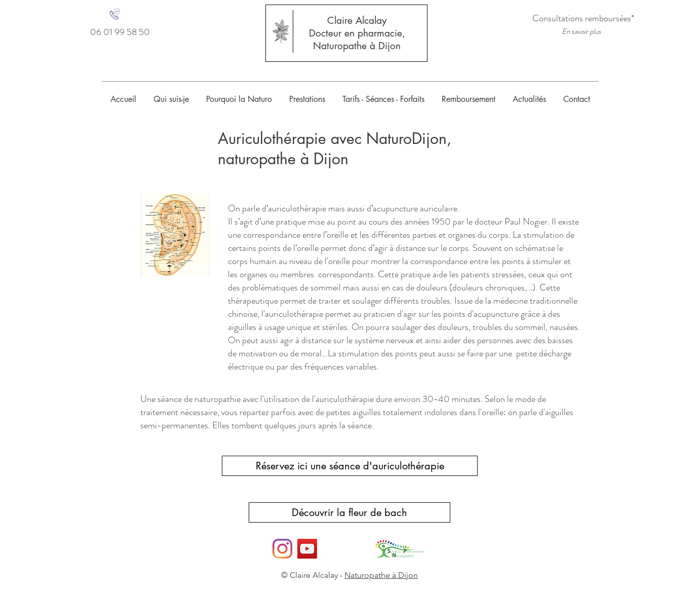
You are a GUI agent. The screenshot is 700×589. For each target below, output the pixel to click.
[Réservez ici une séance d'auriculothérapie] (350, 466)
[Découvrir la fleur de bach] (349, 512)
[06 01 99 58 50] (120, 32)
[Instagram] (282, 549)
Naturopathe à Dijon (357, 46)
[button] (307, 99)
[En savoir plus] (581, 32)
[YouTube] (307, 549)
